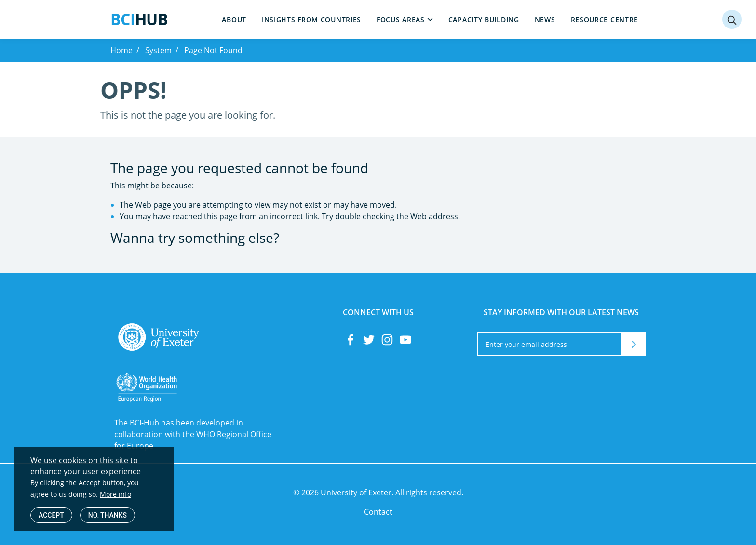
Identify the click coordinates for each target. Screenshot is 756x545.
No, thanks (108, 515)
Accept (51, 515)
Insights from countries (311, 20)
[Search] (732, 19)
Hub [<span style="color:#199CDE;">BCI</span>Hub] (139, 19)
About (234, 20)
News (545, 20)
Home (121, 50)
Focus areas (401, 20)
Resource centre (605, 20)
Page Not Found (213, 50)
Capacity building (484, 20)
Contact (378, 512)
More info (115, 494)
